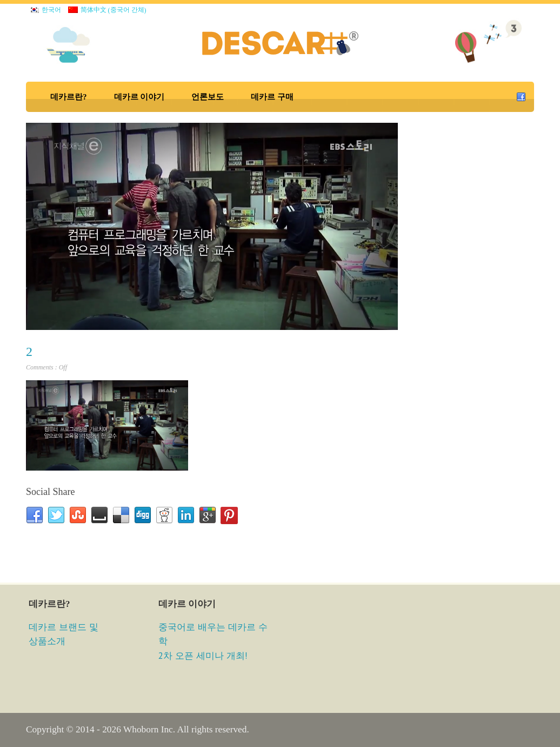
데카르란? (69, 97)
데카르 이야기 (139, 97)
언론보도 (208, 97)
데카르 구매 (272, 97)
